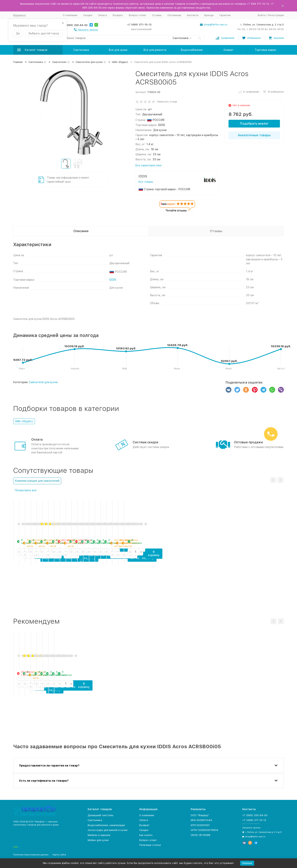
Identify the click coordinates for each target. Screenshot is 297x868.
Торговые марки (265, 50)
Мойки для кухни (98, 840)
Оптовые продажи (248, 442)
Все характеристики (148, 165)
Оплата (103, 15)
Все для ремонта (155, 50)
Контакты (193, 15)
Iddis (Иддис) (120, 62)
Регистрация (276, 15)
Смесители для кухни (89, 62)
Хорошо (247, 863)
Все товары (146, 182)
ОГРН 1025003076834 (204, 830)
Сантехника (81, 50)
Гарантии (225, 15)
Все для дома (118, 50)
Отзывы (157, 15)
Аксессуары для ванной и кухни (108, 830)
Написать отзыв (167, 102)
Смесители (59, 62)
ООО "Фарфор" (200, 815)
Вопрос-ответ (138, 15)
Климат (229, 50)
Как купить (146, 835)
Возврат (118, 15)
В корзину (47, 598)
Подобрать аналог (254, 124)
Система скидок (146, 442)
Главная (18, 62)
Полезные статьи (150, 845)
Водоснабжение (192, 50)
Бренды (209, 15)
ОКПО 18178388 (200, 835)
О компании (70, 15)
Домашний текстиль (100, 815)
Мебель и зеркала (99, 835)
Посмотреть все (26, 490)
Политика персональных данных (31, 855)
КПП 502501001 (200, 825)
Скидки (88, 15)
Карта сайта (59, 855)
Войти (262, 15)
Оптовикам (174, 15)
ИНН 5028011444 (201, 820)
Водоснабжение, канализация (106, 825)
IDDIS (113, 280)
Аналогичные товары (254, 135)
